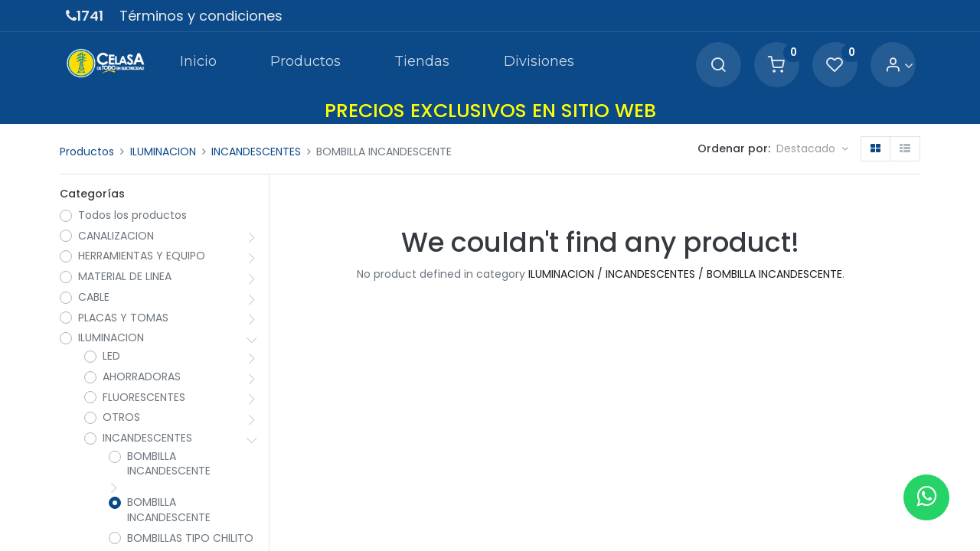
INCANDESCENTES (256, 152)
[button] (812, 149)
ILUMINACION (163, 152)
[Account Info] (899, 65)
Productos (87, 152)
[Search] (718, 65)
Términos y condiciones (201, 16)
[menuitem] (198, 64)
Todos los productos (132, 215)
